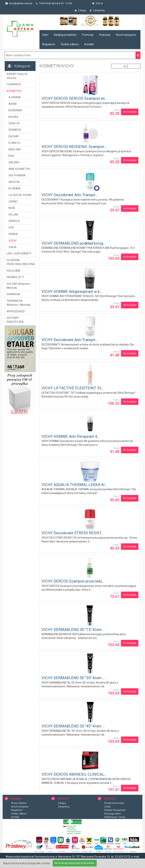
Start (45, 35)
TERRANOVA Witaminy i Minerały (19, 303)
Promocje (88, 35)
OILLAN (13, 215)
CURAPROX (14, 84)
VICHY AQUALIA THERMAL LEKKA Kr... (74, 485)
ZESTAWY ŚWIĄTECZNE (15, 320)
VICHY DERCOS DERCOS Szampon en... (74, 98)
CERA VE (14, 123)
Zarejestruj (97, 10)
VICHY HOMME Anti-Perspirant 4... (70, 436)
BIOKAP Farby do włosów (17, 76)
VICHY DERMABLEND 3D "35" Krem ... (73, 678)
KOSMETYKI (14, 91)
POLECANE (13, 271)
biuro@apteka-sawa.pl (19, 3)
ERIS (11, 156)
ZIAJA (12, 247)
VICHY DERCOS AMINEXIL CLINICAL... (74, 774)
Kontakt (89, 44)
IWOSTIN (14, 182)
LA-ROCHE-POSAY (20, 195)
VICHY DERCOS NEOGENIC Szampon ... (74, 147)
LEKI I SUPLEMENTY (19, 254)
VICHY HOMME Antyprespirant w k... (72, 292)
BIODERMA (15, 110)
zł (97, 3)
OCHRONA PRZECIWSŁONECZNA (20, 262)
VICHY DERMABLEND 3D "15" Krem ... (73, 630)
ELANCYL (14, 143)
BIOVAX (13, 117)
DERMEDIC (15, 130)
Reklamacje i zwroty (115, 817)
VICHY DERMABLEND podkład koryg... (73, 243)
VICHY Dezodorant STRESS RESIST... (72, 533)
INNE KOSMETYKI (19, 169)
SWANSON (13, 294)
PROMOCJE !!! (15, 277)
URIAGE (13, 234)
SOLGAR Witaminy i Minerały (19, 286)
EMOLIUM (14, 149)
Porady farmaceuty (114, 803)
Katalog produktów (65, 35)
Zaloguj (80, 10)
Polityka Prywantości (115, 810)
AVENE (13, 104)
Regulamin (49, 44)
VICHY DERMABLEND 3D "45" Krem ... (73, 726)
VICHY (13, 241)
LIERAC (13, 201)
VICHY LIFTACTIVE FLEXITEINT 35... (72, 388)
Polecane (105, 35)
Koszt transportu (126, 35)
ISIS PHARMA (17, 175)
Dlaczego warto (112, 814)
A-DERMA (15, 97)
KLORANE (15, 188)
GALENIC (14, 162)
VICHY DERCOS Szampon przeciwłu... (73, 581)
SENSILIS (14, 221)
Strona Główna (19, 803)
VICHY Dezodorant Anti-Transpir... (70, 195)
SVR (11, 228)
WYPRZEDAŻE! (16, 311)
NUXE (12, 208)
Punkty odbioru (70, 44)
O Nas (107, 807)
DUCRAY (14, 136)
